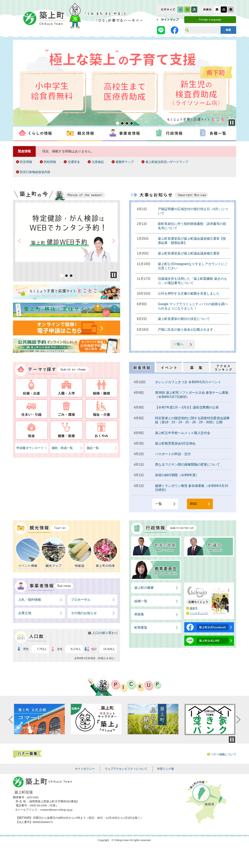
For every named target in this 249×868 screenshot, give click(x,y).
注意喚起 (98, 162)
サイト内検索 (187, 30)
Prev (17, 83)
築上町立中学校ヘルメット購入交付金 (183, 433)
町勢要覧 (141, 628)
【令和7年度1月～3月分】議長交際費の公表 (187, 407)
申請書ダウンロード (30, 448)
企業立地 (25, 613)
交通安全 (74, 162)
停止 (232, 740)
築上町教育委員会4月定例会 (175, 443)
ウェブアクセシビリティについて (126, 769)
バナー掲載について (223, 754)
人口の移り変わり (105, 633)
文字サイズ (168, 10)
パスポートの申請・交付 (173, 454)
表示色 (207, 10)
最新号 (194, 608)
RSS (193, 504)
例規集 (139, 614)
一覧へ (179, 344)
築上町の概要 (144, 588)
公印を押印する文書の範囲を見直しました (189, 293)
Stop (232, 123)
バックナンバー (199, 613)
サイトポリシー (85, 769)
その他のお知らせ (84, 613)
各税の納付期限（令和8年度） (177, 475)
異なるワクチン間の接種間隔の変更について (188, 464)
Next (233, 83)
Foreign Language (210, 20)
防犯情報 (50, 162)
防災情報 (26, 162)
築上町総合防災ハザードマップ (167, 162)
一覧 (159, 504)
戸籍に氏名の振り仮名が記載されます (185, 330)
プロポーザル (81, 600)
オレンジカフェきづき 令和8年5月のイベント (188, 382)
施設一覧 (93, 448)
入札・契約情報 (30, 600)
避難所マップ (125, 162)
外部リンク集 (166, 769)
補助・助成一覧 (62, 448)
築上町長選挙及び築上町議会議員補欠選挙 (189, 253)
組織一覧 (141, 601)
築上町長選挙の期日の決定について (184, 319)
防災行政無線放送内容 (35, 172)
